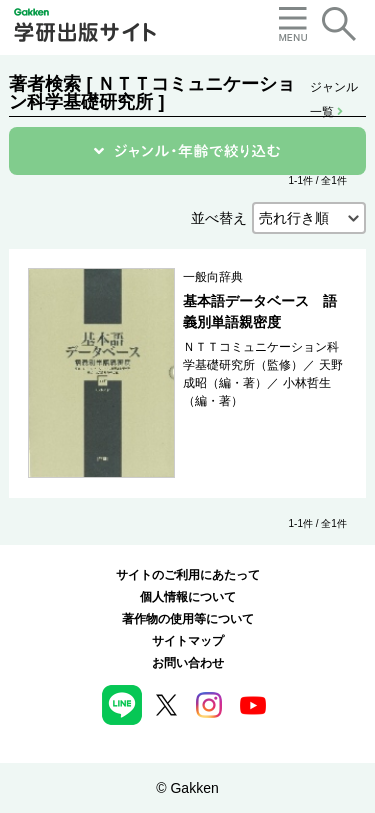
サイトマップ (188, 641)
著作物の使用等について (188, 619)
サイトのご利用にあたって (188, 575)
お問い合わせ (188, 663)
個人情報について (188, 597)
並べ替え (219, 218)
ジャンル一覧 (334, 88)
